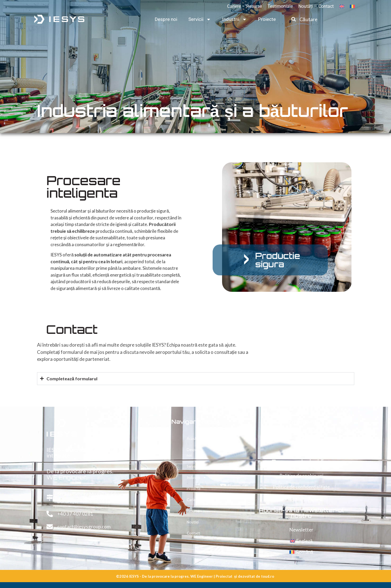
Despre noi (166, 19)
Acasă (192, 438)
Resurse (254, 6)
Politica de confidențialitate (301, 487)
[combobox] (312, 19)
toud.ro (268, 576)
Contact (326, 6)
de (258, 576)
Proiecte (267, 19)
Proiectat (224, 576)
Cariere (234, 6)
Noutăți (306, 6)
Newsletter (301, 530)
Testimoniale (280, 6)
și (236, 576)
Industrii (234, 19)
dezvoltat (246, 576)
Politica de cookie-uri (301, 476)
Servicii (200, 19)
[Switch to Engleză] (342, 6)
